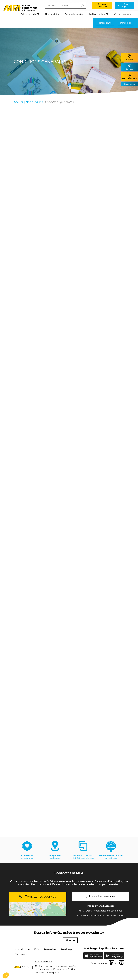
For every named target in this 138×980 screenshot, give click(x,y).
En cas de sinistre (74, 14)
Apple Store (96, 956)
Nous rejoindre (22, 950)
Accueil (19, 102)
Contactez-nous (123, 14)
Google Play (117, 956)
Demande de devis (129, 76)
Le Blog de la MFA (99, 14)
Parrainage (66, 950)
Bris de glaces (129, 84)
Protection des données (65, 966)
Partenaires (50, 950)
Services (129, 67)
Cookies (71, 969)
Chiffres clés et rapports (48, 972)
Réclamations (59, 969)
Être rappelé (126, 5)
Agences (129, 57)
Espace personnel (102, 5)
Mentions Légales (43, 966)
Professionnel (105, 23)
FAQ (37, 950)
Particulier (126, 23)
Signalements (44, 969)
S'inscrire (70, 941)
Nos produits (52, 14)
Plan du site (21, 954)
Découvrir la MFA (30, 14)
